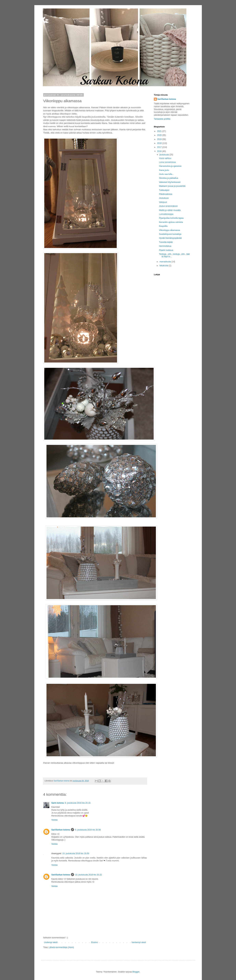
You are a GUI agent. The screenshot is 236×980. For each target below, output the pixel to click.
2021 (160, 131)
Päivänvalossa (166, 194)
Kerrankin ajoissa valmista (171, 222)
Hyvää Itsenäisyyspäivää (170, 238)
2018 (160, 143)
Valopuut (163, 202)
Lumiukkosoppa (166, 214)
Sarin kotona (58, 803)
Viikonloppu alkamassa (169, 230)
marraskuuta (165, 262)
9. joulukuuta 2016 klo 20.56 (88, 830)
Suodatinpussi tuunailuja (170, 234)
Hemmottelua (165, 246)
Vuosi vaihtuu (165, 158)
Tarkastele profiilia (162, 119)
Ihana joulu (164, 170)
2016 (160, 151)
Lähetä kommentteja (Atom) (61, 947)
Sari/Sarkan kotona (61, 830)
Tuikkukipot (164, 190)
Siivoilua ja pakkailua (168, 178)
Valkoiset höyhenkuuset (170, 182)
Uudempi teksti (51, 942)
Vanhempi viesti (139, 942)
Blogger (136, 972)
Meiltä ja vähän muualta (170, 210)
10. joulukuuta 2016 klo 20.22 (88, 875)
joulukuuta (164, 155)
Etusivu (95, 942)
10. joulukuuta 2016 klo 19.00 (76, 854)
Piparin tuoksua (166, 250)
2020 (160, 135)
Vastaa (55, 820)
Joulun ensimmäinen (168, 206)
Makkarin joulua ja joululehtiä (172, 186)
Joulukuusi (164, 198)
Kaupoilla (163, 226)
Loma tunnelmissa (167, 162)
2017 (160, 147)
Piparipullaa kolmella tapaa (171, 218)
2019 (160, 139)
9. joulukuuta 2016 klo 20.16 (78, 803)
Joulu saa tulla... (166, 174)
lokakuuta (164, 266)
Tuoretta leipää (166, 242)
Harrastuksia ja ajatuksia (170, 166)
